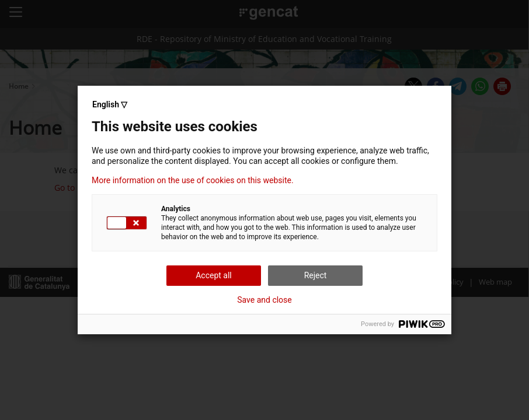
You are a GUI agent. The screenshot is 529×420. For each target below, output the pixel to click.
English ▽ (110, 104)
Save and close (264, 300)
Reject (316, 275)
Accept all (214, 275)
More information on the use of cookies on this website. (193, 180)
